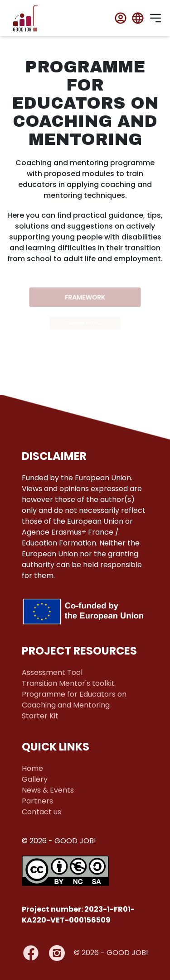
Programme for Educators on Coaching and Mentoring (74, 700)
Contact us (41, 812)
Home (32, 768)
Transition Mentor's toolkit (68, 683)
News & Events (48, 790)
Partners (37, 801)
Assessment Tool (52, 672)
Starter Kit (40, 716)
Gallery (35, 779)
